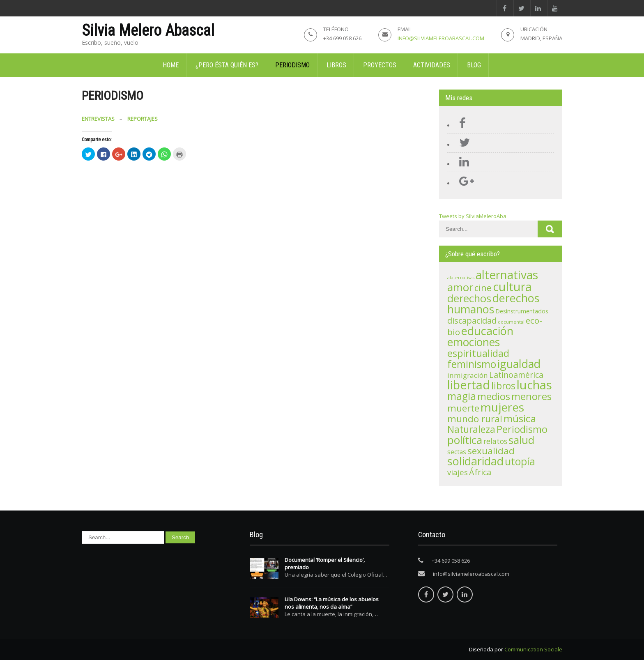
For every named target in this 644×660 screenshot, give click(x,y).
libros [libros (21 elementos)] (503, 386)
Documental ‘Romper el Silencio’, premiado (325, 563)
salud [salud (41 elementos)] (521, 440)
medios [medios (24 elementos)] (494, 396)
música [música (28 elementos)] (520, 418)
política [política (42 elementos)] (465, 440)
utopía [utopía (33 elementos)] (520, 461)
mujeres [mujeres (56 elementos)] (502, 407)
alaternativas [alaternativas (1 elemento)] (461, 278)
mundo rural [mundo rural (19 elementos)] (475, 419)
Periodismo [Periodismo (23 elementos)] (522, 429)
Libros (336, 65)
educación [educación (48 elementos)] (487, 331)
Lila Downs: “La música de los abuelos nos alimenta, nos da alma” (332, 603)
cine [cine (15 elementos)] (483, 288)
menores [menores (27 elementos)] (531, 396)
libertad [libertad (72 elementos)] (469, 385)
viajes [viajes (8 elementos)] (458, 472)
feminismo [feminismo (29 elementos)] (472, 364)
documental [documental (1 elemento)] (511, 322)
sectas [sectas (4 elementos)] (457, 452)
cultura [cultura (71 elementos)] (512, 287)
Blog (474, 65)
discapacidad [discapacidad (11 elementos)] (472, 321)
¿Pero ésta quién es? (227, 65)
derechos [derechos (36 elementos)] (469, 298)
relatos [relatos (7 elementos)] (495, 441)
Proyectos (380, 65)
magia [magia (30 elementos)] (462, 396)
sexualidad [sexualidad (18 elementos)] (491, 451)
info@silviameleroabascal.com (441, 38)
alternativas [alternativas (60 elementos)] (507, 275)
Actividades (432, 65)
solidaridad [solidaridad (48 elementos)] (475, 461)
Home (171, 65)
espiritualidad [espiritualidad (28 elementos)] (478, 353)
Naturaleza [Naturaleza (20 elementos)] (471, 429)
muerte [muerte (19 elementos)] (463, 408)
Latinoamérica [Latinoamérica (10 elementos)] (516, 375)
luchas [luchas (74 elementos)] (534, 385)
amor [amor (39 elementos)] (460, 287)
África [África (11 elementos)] (480, 472)
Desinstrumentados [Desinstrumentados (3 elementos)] (522, 311)
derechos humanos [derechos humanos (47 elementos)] (493, 304)
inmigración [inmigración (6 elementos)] (468, 375)
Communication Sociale (533, 649)
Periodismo (292, 65)
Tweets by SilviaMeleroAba (473, 216)
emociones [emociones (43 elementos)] (474, 342)
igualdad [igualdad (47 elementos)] (519, 364)
